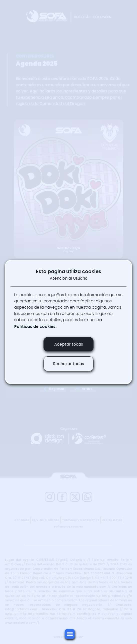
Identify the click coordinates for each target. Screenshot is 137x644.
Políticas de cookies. (35, 326)
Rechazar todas (68, 364)
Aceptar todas (69, 344)
